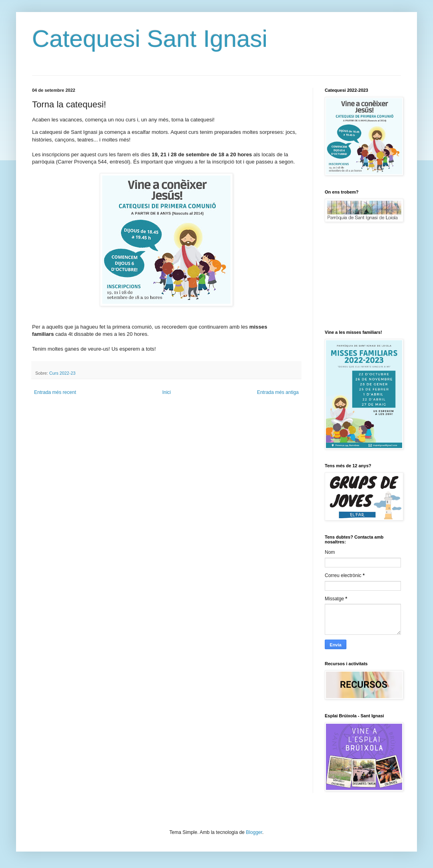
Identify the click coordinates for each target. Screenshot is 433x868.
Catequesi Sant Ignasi (150, 39)
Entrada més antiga (278, 392)
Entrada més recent (55, 392)
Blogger (254, 832)
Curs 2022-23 (62, 373)
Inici (167, 392)
